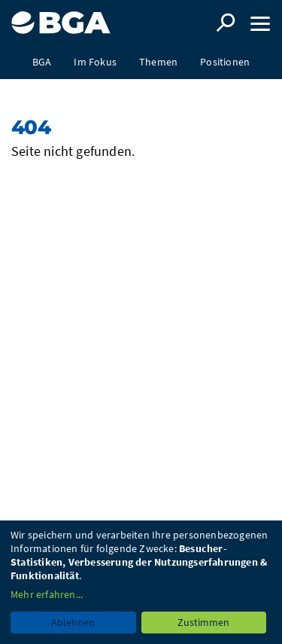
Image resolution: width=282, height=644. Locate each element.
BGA (42, 62)
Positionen (225, 62)
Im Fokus (95, 62)
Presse (141, 96)
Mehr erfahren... (47, 594)
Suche (226, 23)
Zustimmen (203, 622)
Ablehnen (73, 622)
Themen (158, 62)
